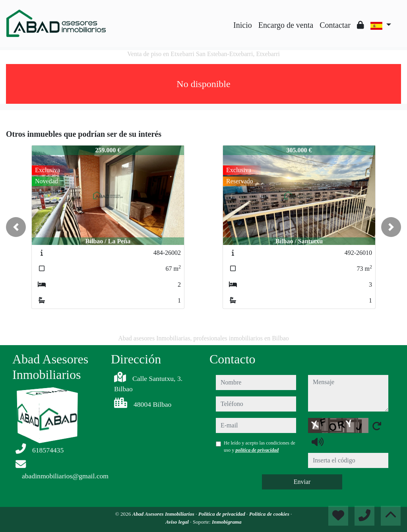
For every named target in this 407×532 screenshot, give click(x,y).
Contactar (335, 25)
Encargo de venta (286, 25)
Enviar (302, 482)
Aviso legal (178, 522)
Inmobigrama (227, 522)
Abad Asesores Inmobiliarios (164, 514)
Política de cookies (270, 514)
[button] (16, 227)
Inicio (243, 25)
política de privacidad (257, 450)
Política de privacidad (222, 514)
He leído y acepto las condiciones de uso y (260, 447)
